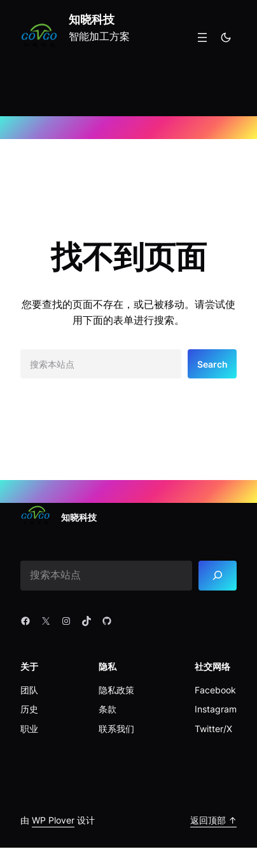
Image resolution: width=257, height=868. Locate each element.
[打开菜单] (202, 37)
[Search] (218, 576)
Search (212, 364)
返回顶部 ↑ (213, 820)
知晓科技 (92, 19)
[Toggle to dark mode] (226, 37)
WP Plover (53, 820)
